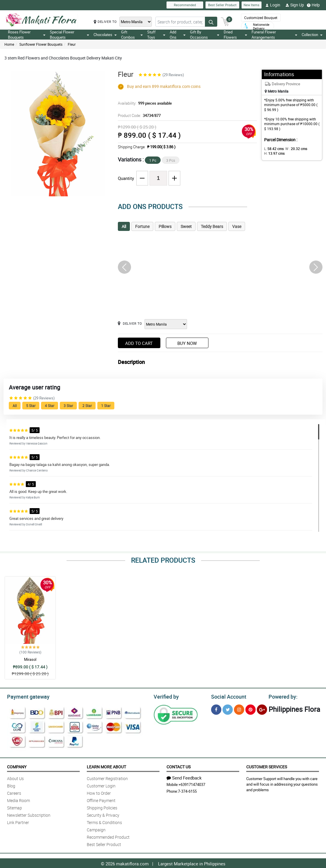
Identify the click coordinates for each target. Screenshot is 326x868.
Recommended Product (108, 836)
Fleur (72, 44)
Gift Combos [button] (132, 35)
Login (273, 5)
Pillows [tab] (165, 226)
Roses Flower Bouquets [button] (27, 35)
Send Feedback (184, 777)
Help (313, 5)
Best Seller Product (222, 5)
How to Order (99, 792)
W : (293, 149)
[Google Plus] (262, 709)
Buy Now (187, 343)
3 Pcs (171, 160)
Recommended (185, 5)
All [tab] (124, 226)
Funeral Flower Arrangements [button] (274, 35)
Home (9, 44)
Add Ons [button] (178, 35)
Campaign (96, 829)
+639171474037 (192, 784)
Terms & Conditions (104, 822)
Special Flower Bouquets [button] (69, 35)
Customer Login (101, 785)
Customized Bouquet (261, 18)
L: (273, 149)
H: (273, 153)
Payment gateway (26, 696)
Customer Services (267, 766)
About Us (15, 778)
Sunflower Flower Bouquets (41, 44)
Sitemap (15, 807)
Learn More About (106, 766)
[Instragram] (239, 709)
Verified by (165, 696)
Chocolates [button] (105, 35)
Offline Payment (101, 800)
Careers (14, 792)
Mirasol (30, 659)
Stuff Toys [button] (156, 35)
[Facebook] (216, 709)
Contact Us (179, 766)
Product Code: (139, 115)
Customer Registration (107, 778)
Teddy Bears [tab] (212, 226)
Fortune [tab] (142, 226)
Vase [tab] (237, 226)
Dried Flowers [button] (235, 35)
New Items (252, 5)
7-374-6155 (187, 790)
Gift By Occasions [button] (205, 35)
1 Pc (153, 160)
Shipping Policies (102, 807)
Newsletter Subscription (29, 814)
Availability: (143, 103)
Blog (11, 785)
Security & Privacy (103, 814)
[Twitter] (228, 709)
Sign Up (295, 5)
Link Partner (18, 822)
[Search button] (211, 22)
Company (17, 766)
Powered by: (282, 696)
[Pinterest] (251, 709)
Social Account (227, 696)
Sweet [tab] (186, 226)
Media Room (18, 800)
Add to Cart (139, 343)
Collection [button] (312, 35)
